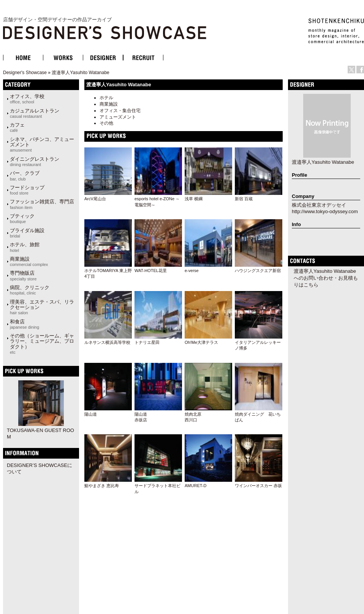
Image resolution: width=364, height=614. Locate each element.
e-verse (192, 271)
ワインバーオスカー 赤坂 (258, 486)
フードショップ (27, 190)
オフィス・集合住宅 (120, 111)
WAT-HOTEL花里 (151, 271)
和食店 (25, 324)
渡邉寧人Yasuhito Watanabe (80, 73)
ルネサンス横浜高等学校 (107, 342)
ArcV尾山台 (95, 199)
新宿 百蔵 (244, 199)
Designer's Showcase (25, 73)
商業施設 (109, 104)
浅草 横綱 (194, 199)
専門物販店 (23, 275)
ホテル (106, 98)
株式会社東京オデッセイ (319, 205)
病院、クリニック (30, 290)
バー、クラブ (25, 176)
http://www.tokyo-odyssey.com (325, 211)
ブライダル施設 (27, 233)
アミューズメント (118, 117)
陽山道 (91, 414)
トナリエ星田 (147, 342)
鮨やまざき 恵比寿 (102, 486)
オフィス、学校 (27, 99)
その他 (106, 123)
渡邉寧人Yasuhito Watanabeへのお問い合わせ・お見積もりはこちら (326, 278)
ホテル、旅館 (25, 247)
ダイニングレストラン (35, 161)
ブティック (22, 218)
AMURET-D (195, 486)
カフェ (17, 127)
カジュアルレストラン (35, 113)
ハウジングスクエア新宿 (258, 271)
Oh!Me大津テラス (201, 342)
